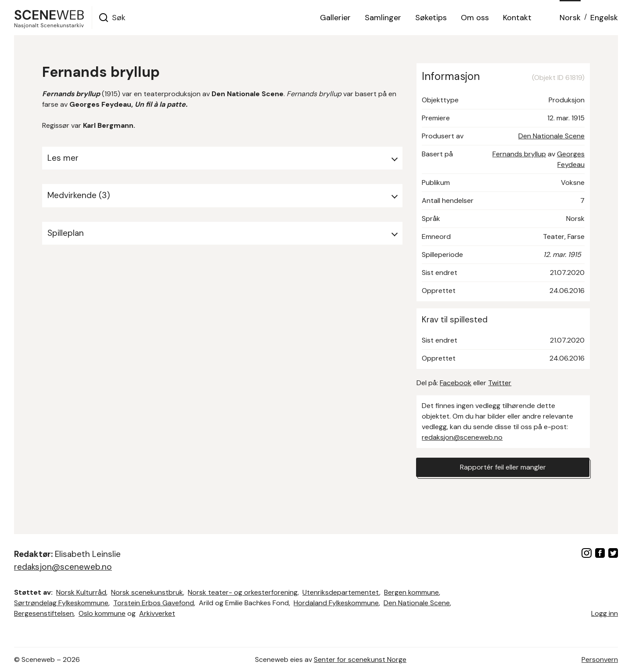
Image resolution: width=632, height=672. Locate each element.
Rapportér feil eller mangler (503, 467)
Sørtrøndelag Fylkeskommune (61, 603)
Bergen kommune (411, 592)
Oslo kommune (102, 613)
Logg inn (605, 613)
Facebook (456, 383)
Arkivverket (157, 613)
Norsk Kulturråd (81, 592)
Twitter (500, 383)
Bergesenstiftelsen (44, 613)
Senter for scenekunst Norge (360, 659)
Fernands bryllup (519, 154)
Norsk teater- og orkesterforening (243, 592)
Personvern (600, 659)
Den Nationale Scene (551, 136)
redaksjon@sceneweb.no (462, 437)
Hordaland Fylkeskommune (336, 603)
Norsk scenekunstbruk (147, 592)
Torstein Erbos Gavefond (154, 603)
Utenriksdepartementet (341, 592)
